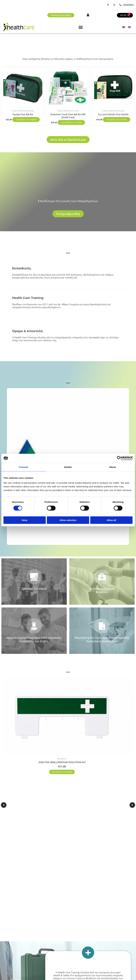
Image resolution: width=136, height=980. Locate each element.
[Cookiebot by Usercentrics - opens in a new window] (119, 458)
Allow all (111, 520)
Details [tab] (68, 467)
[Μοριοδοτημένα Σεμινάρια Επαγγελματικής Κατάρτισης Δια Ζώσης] (34, 626)
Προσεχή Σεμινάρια (34, 589)
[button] (81, 27)
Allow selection (68, 520)
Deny (25, 520)
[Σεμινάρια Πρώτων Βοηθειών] (102, 577)
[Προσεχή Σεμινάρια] (34, 577)
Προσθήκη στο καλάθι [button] (26, 120)
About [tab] (113, 467)
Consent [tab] (24, 467)
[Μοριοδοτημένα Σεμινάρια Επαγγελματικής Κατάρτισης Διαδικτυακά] (102, 626)
